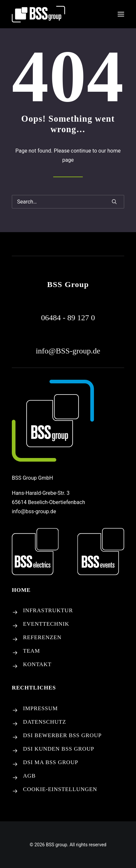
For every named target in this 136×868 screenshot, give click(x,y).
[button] (121, 14)
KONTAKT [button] (37, 664)
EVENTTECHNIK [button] (46, 624)
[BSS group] (38, 14)
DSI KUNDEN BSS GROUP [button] (59, 749)
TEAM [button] (32, 651)
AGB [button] (29, 776)
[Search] (68, 202)
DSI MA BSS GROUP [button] (51, 762)
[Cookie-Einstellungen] (15, 792)
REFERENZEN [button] (42, 637)
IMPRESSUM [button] (40, 708)
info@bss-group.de (34, 511)
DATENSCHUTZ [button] (45, 722)
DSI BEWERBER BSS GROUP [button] (62, 735)
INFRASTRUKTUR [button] (48, 610)
